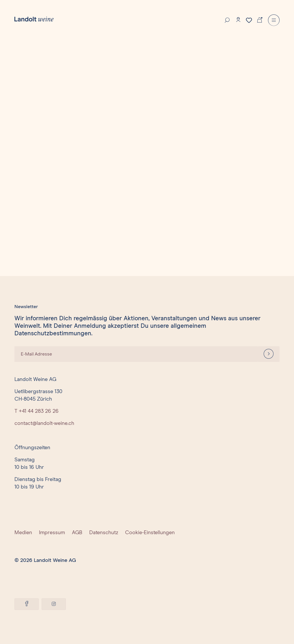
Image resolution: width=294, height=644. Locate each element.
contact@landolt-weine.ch (44, 423)
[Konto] (238, 20)
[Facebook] (27, 604)
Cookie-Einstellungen (150, 533)
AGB (77, 533)
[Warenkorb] (260, 19)
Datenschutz (104, 533)
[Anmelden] (269, 354)
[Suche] (227, 20)
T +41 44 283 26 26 (37, 411)
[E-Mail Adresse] (136, 354)
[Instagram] (54, 604)
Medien (23, 533)
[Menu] (274, 20)
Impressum (52, 533)
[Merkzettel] (249, 20)
